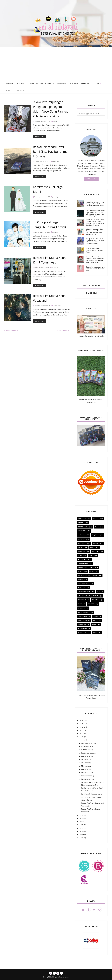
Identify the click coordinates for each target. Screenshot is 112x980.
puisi (90, 555)
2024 (81, 727)
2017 (81, 822)
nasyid (96, 596)
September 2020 (88, 753)
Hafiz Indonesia (84, 592)
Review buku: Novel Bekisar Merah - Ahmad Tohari (94, 250)
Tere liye (81, 588)
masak (94, 624)
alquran (95, 535)
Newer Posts (12, 308)
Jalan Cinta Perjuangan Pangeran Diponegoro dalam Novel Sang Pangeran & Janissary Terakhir (49, 105)
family (80, 572)
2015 (81, 828)
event (92, 547)
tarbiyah (81, 608)
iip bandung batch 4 (86, 567)
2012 (81, 838)
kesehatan (82, 531)
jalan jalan (82, 616)
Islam (97, 527)
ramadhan (82, 600)
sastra (55, 112)
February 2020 (87, 776)
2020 (81, 740)
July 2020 (85, 760)
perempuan (82, 632)
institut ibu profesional (88, 576)
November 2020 (87, 747)
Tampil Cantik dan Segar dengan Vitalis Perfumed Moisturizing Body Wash (95, 204)
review (81, 547)
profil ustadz (84, 584)
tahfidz (91, 604)
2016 (81, 825)
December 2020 (87, 743)
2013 (81, 835)
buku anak (82, 624)
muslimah (82, 535)
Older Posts (63, 308)
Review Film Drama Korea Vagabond (50, 276)
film (98, 592)
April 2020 (85, 769)
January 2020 (86, 779)
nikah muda (82, 620)
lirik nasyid (83, 596)
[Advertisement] (56, 64)
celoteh (95, 551)
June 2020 (85, 763)
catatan (81, 539)
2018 (81, 818)
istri (80, 555)
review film (54, 246)
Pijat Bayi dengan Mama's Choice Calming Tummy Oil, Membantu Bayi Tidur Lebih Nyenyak (95, 213)
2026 (81, 721)
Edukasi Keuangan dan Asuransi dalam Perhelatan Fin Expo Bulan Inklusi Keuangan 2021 (96, 232)
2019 (81, 815)
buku (80, 604)
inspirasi (81, 551)
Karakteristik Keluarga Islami (47, 174)
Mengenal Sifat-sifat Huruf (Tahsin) (91, 336)
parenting (55, 178)
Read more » (40, 128)
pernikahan (82, 628)
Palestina (96, 600)
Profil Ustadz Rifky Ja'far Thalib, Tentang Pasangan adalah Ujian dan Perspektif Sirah (95, 241)
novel (92, 572)
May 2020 (85, 766)
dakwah (81, 523)
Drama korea (57, 281)
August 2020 (86, 756)
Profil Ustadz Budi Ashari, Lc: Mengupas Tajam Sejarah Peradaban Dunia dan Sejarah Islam (95, 222)
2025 (81, 724)
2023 (81, 730)
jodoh (95, 616)
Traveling (82, 543)
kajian (80, 580)
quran (95, 632)
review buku (56, 146)
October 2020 (86, 750)
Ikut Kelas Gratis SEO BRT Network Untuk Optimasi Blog (96, 269)
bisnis (95, 620)
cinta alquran (84, 612)
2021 (81, 737)
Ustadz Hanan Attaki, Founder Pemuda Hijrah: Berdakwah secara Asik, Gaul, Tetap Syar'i (95, 259)
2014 (81, 831)
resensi (96, 543)
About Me (91, 179)
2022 (81, 734)
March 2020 (86, 773)
